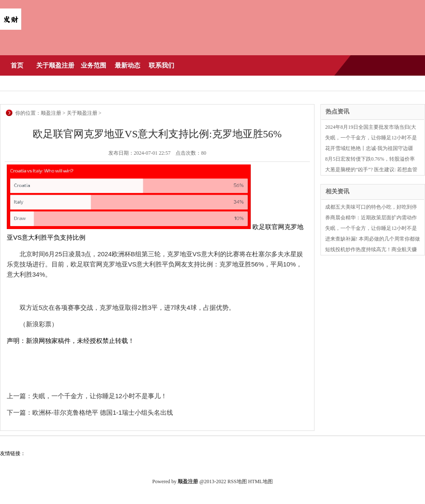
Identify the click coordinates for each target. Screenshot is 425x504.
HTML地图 (261, 481)
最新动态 (127, 65)
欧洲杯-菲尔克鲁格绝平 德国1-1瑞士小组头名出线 (103, 412)
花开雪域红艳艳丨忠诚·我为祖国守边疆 (369, 148)
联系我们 (161, 65)
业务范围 (93, 65)
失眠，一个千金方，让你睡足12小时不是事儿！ (100, 396)
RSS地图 (237, 481)
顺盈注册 (51, 113)
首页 (17, 65)
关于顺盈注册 (55, 65)
